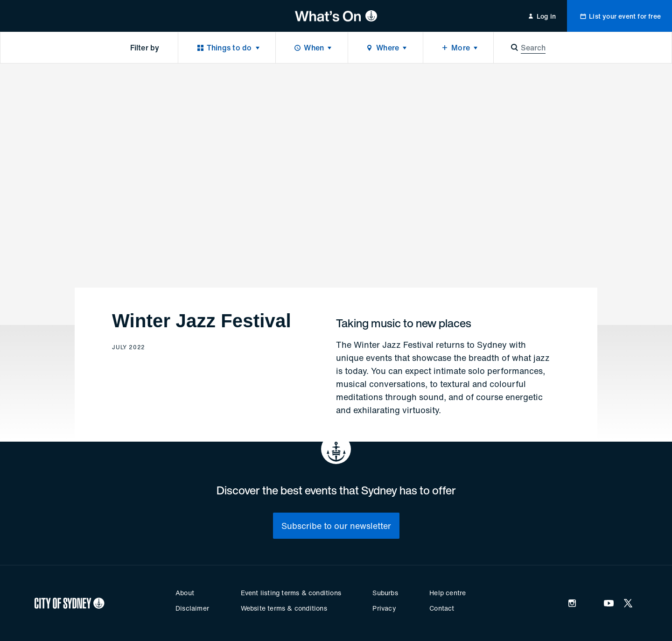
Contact (442, 608)
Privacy (384, 608)
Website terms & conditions (284, 608)
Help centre (448, 593)
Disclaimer (192, 608)
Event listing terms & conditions (291, 593)
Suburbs (385, 593)
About (185, 593)
